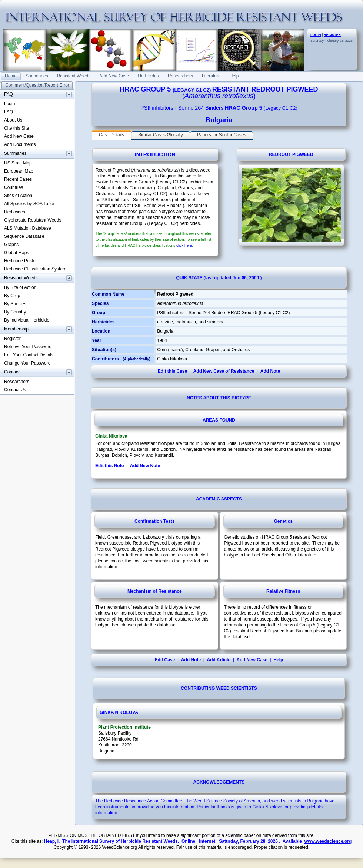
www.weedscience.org (328, 841)
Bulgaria (219, 120)
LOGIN (316, 35)
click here (184, 245)
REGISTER (332, 35)
